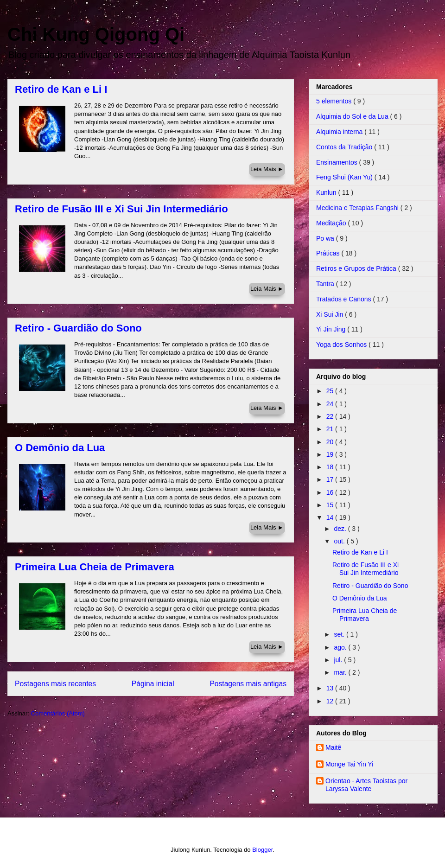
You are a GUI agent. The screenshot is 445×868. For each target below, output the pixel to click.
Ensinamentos (338, 162)
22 (331, 416)
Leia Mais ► (267, 169)
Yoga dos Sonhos (342, 345)
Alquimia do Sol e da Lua (353, 116)
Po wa (326, 238)
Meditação (332, 223)
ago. (341, 647)
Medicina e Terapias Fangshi (358, 208)
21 (331, 429)
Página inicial (153, 684)
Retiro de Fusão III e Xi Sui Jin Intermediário (121, 209)
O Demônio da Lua (60, 448)
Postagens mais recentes (55, 684)
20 (331, 442)
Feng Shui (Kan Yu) (345, 177)
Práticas (329, 253)
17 (331, 479)
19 (331, 454)
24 (331, 404)
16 (331, 492)
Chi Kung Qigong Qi (96, 34)
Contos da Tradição (345, 147)
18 (331, 467)
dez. (341, 529)
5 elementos (335, 101)
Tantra (326, 284)
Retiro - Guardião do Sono (78, 328)
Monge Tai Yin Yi (349, 764)
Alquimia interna (340, 132)
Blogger (262, 850)
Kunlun (327, 192)
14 (331, 517)
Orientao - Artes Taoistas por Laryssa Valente (366, 785)
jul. (339, 660)
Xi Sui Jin (331, 314)
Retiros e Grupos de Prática (357, 268)
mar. (341, 672)
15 (331, 505)
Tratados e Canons (344, 299)
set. (340, 634)
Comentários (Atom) (58, 713)
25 (331, 391)
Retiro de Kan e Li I (61, 89)
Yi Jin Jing (332, 329)
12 (331, 701)
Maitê (333, 747)
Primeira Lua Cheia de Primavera (95, 567)
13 (331, 688)
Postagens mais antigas (248, 684)
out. (340, 541)
